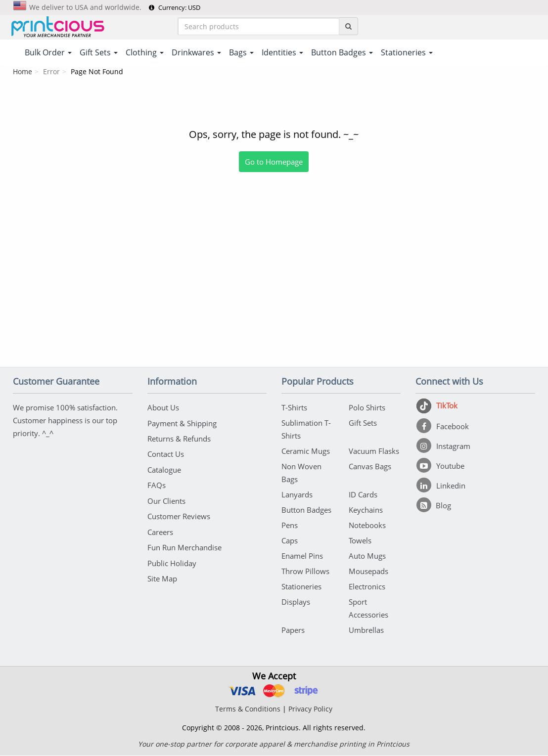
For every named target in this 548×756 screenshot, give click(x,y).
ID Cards (363, 495)
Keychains (366, 510)
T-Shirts (294, 408)
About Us (163, 408)
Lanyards (297, 495)
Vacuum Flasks (374, 451)
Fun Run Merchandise (184, 546)
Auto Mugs (367, 556)
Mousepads (368, 572)
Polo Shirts (367, 408)
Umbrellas (366, 630)
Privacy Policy (310, 709)
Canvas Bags (370, 467)
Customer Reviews (179, 515)
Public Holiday (172, 561)
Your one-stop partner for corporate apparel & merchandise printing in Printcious (274, 744)
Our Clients (166, 500)
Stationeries (301, 587)
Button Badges (306, 510)
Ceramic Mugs (306, 451)
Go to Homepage (274, 162)
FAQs (157, 485)
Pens (290, 526)
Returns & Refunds (179, 439)
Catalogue (164, 469)
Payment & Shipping (182, 423)
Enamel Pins (302, 556)
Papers (293, 630)
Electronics (367, 587)
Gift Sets (363, 423)
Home (23, 72)
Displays (296, 602)
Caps (290, 541)
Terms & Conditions (248, 709)
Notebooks (367, 526)
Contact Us (166, 454)
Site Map (162, 577)
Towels (360, 541)
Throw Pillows (305, 572)
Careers (160, 531)
